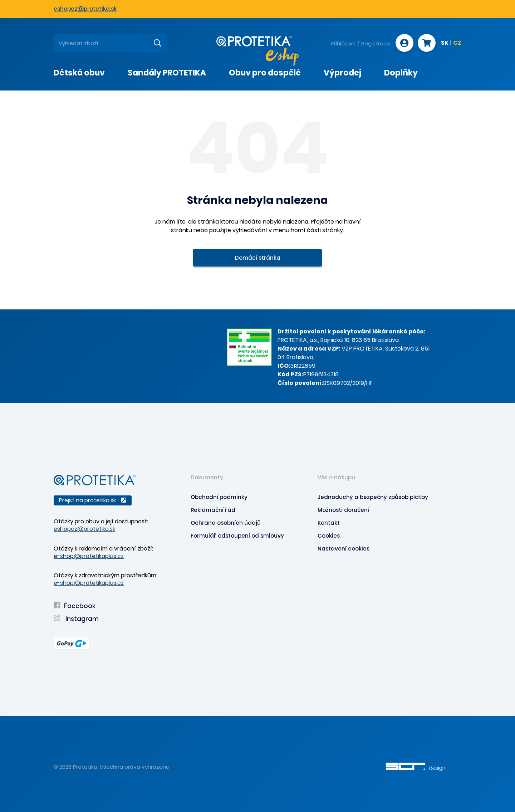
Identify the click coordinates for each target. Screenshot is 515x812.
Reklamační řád (213, 510)
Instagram (76, 619)
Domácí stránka (258, 258)
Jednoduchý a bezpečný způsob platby (373, 497)
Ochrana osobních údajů (226, 523)
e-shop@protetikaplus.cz (89, 556)
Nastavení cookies (344, 549)
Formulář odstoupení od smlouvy (237, 536)
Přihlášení (343, 43)
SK (445, 43)
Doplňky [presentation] (401, 73)
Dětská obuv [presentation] (79, 73)
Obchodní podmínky (219, 497)
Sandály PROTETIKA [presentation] (167, 73)
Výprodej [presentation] (342, 73)
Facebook (75, 606)
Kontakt (329, 523)
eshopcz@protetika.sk (85, 9)
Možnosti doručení (343, 510)
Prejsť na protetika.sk (93, 500)
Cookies (329, 536)
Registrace (376, 43)
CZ (457, 43)
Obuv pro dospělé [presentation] (265, 73)
